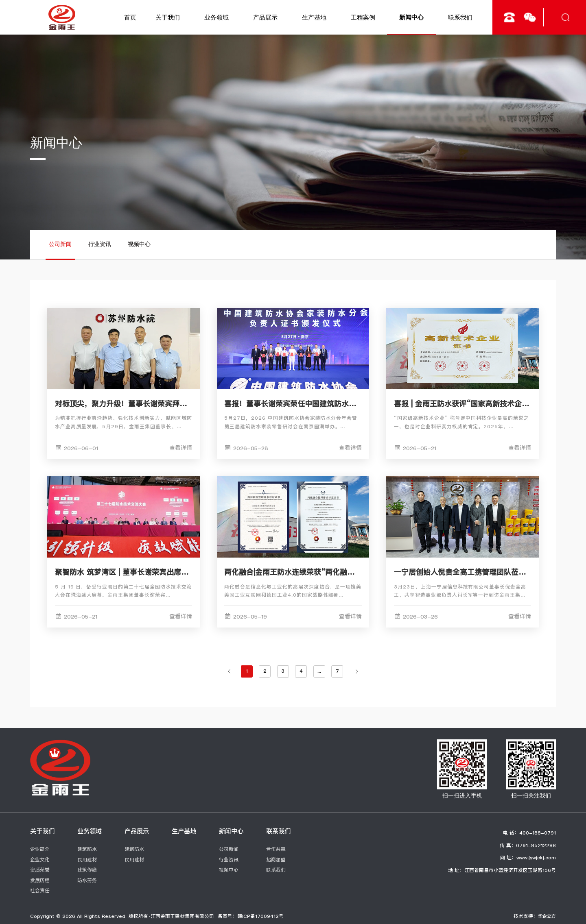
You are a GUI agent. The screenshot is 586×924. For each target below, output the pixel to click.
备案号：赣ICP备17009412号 (251, 916)
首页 (130, 17)
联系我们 (460, 17)
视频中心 (139, 244)
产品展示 (265, 17)
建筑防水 (87, 849)
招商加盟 (276, 860)
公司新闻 (60, 244)
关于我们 (168, 17)
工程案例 (363, 17)
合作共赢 (276, 849)
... (319, 671)
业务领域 (216, 17)
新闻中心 (411, 17)
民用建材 (87, 860)
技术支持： (535, 916)
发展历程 (40, 880)
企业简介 (40, 849)
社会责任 (40, 890)
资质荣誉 (40, 870)
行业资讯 (100, 244)
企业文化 (40, 860)
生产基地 (314, 17)
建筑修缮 (87, 870)
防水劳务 (87, 880)
